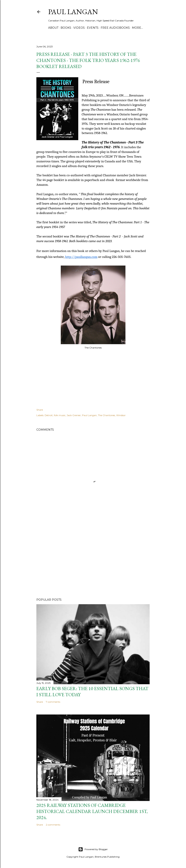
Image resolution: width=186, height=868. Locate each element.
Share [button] (40, 410)
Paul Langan (73, 12)
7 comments (53, 702)
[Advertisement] (93, 561)
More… (137, 28)
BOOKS (66, 28)
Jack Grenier (74, 415)
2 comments (53, 825)
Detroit (49, 415)
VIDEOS (79, 28)
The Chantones (106, 415)
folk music (60, 415)
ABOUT (53, 28)
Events (93, 28)
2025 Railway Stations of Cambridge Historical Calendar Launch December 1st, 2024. (92, 811)
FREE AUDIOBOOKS (115, 28)
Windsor (121, 415)
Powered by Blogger (93, 849)
